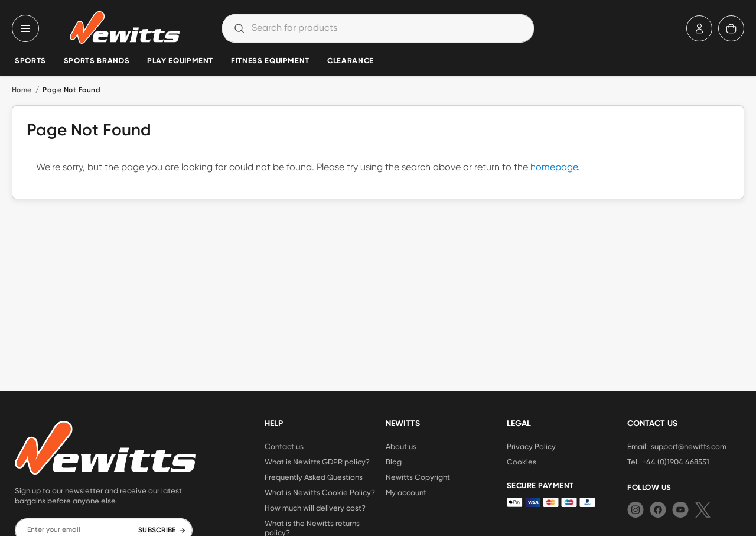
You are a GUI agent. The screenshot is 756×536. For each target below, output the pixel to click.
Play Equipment (180, 61)
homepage (554, 168)
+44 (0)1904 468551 (676, 462)
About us (401, 446)
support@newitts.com (689, 446)
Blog (394, 462)
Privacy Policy (531, 446)
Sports (30, 61)
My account (406, 492)
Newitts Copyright (418, 477)
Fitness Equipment (270, 61)
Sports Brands (97, 61)
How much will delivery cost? (315, 508)
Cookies (522, 462)
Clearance (351, 61)
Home (22, 90)
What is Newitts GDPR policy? (317, 462)
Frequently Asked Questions (314, 477)
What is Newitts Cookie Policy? (320, 492)
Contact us (284, 446)
